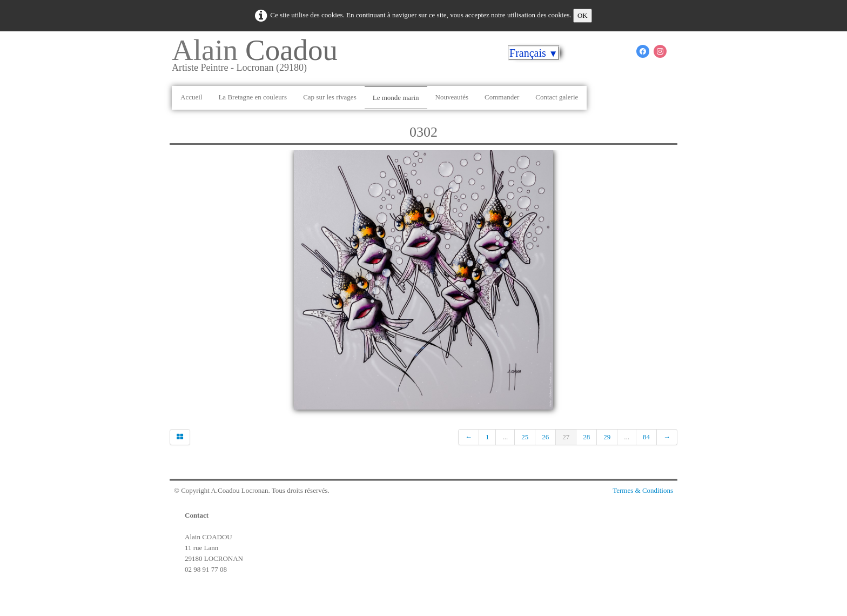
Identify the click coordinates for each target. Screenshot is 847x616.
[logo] (259, 59)
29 (607, 437)
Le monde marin (396, 98)
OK (583, 15)
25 (525, 437)
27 (566, 437)
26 (545, 437)
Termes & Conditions (643, 490)
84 (646, 437)
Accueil (191, 97)
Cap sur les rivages (330, 97)
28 (586, 437)
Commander (502, 97)
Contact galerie (557, 97)
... (505, 437)
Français (534, 53)
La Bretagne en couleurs (253, 97)
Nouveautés (452, 97)
